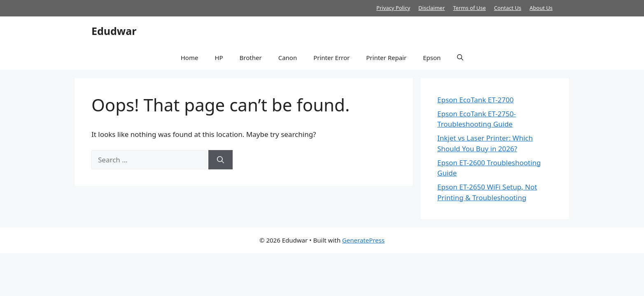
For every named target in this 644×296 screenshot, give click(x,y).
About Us (541, 8)
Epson (432, 58)
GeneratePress (363, 240)
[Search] (220, 160)
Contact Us (508, 8)
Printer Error (331, 58)
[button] (460, 58)
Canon (288, 58)
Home (190, 58)
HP (219, 58)
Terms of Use (469, 8)
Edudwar (114, 31)
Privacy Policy (393, 8)
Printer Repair (386, 58)
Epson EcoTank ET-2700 (475, 100)
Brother (251, 58)
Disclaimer (432, 8)
